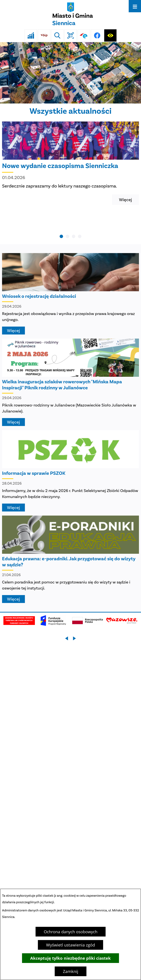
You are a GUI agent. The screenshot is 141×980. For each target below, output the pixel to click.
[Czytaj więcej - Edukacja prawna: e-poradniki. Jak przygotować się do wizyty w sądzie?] (70, 559)
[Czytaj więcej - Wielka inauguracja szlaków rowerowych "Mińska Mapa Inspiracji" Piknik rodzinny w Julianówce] (70, 382)
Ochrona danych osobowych (71, 932)
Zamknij (71, 971)
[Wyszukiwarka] (57, 35)
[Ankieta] (31, 35)
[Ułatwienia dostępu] (110, 35)
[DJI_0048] (70, 73)
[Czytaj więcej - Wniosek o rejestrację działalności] (70, 294)
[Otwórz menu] (135, 6)
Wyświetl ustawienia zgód (70, 945)
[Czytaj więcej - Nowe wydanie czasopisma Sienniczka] (70, 163)
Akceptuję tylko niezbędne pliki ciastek (70, 958)
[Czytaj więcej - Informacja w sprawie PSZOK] (70, 471)
